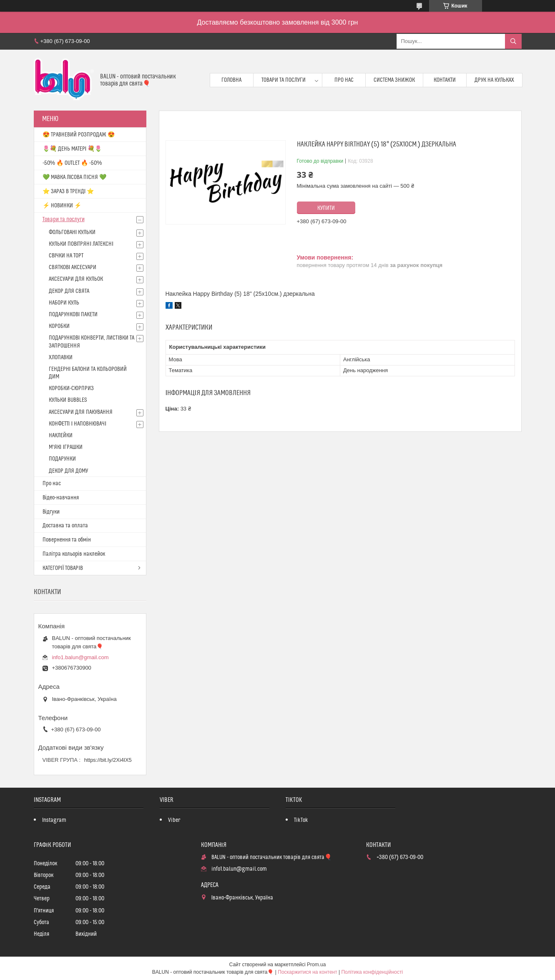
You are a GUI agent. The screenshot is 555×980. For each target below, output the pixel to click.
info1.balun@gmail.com (80, 657)
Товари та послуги (284, 80)
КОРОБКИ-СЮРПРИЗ (71, 388)
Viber (174, 820)
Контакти (445, 80)
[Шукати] (513, 41)
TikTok (301, 820)
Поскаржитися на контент (307, 972)
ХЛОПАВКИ (61, 358)
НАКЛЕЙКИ (61, 436)
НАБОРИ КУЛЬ (64, 303)
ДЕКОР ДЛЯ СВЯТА (69, 291)
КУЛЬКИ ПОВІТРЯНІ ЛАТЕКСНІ (81, 244)
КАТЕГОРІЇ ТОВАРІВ (63, 568)
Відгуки (51, 512)
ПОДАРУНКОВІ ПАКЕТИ (73, 315)
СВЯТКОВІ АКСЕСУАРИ (73, 267)
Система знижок (394, 80)
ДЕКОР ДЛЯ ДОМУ (68, 471)
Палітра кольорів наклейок (74, 554)
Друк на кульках (494, 80)
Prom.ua (316, 965)
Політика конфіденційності (372, 972)
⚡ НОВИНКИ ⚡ (62, 206)
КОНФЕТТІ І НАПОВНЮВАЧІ (78, 424)
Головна (231, 80)
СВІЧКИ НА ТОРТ (66, 256)
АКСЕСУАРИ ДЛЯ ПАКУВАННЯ (81, 412)
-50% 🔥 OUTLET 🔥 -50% (72, 163)
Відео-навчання (61, 498)
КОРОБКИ (59, 326)
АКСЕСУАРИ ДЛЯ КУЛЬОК (76, 279)
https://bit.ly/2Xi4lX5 (108, 760)
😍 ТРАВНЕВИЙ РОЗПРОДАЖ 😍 (79, 135)
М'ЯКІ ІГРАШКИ (66, 447)
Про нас (344, 80)
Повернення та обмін (67, 540)
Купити (326, 208)
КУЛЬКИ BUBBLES (68, 400)
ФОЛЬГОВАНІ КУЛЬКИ (72, 232)
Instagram (54, 820)
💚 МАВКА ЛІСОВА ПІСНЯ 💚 (75, 177)
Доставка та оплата (65, 526)
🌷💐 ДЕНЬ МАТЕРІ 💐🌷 (72, 149)
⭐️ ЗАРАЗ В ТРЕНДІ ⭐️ (68, 191)
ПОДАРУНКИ (62, 459)
